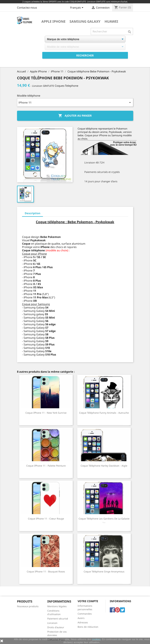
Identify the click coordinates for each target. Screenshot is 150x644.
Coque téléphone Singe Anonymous (104, 572)
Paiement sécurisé (58, 619)
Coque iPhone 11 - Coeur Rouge (46, 519)
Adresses (83, 622)
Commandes (85, 614)
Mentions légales (57, 606)
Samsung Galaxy (85, 22)
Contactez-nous (27, 8)
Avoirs (81, 618)
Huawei (111, 22)
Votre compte (88, 601)
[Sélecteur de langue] (77, 8)
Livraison (52, 623)
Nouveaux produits (28, 606)
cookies (96, 639)
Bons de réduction (88, 627)
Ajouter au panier (75, 116)
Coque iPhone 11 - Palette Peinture (46, 466)
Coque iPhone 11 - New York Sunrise (46, 413)
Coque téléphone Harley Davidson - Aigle (104, 466)
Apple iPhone (53, 22)
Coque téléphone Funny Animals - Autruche (104, 413)
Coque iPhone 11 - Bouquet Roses (46, 572)
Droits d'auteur (56, 627)
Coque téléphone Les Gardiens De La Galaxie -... (104, 520)
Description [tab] (32, 213)
